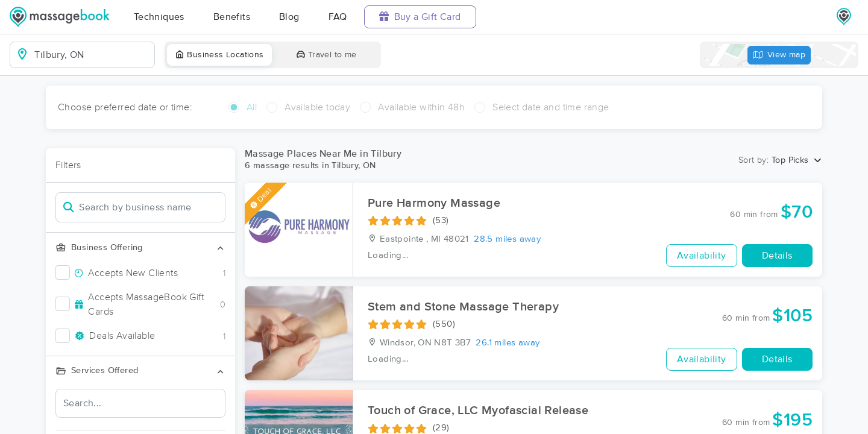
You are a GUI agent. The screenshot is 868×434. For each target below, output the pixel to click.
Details (777, 256)
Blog (289, 17)
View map (779, 55)
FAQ (338, 17)
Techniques (159, 17)
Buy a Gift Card (420, 17)
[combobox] (92, 55)
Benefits (232, 17)
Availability (702, 256)
